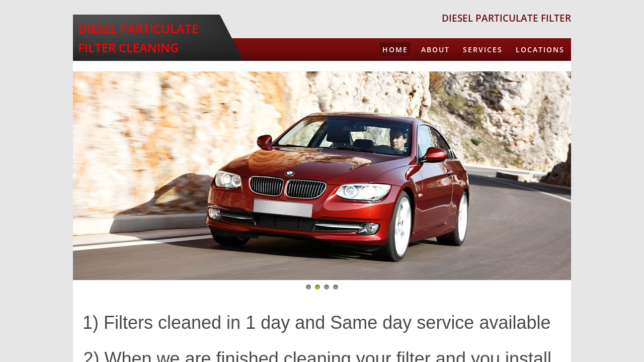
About (435, 50)
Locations (540, 50)
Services (483, 50)
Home (395, 50)
